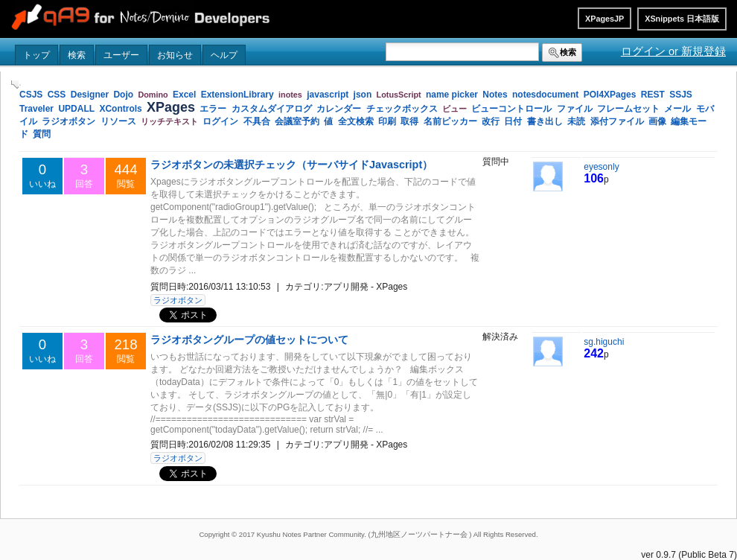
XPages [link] (171, 107)
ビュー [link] (454, 109)
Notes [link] (495, 95)
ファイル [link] (575, 109)
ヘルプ (224, 55)
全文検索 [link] (356, 121)
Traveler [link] (36, 109)
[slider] (15, 85)
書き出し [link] (545, 121)
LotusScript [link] (399, 95)
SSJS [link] (681, 95)
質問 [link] (42, 134)
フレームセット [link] (628, 109)
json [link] (363, 95)
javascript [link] (328, 95)
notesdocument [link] (545, 95)
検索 (77, 55)
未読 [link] (576, 121)
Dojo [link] (123, 95)
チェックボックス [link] (402, 109)
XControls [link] (120, 109)
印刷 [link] (387, 121)
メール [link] (677, 109)
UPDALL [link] (76, 109)
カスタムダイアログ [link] (272, 109)
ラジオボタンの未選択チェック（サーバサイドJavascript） (291, 165)
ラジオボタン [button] (178, 300)
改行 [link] (491, 121)
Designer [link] (90, 95)
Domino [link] (153, 95)
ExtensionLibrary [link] (237, 95)
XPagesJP (604, 19)
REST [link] (653, 95)
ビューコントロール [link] (511, 109)
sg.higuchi (604, 342)
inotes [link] (290, 95)
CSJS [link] (31, 95)
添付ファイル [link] (617, 121)
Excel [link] (184, 95)
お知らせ (175, 55)
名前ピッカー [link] (450, 121)
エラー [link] (213, 109)
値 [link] (328, 121)
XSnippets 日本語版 (682, 19)
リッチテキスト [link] (169, 121)
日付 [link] (513, 121)
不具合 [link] (257, 121)
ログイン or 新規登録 (673, 51)
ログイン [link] (220, 121)
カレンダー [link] (339, 109)
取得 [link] (409, 121)
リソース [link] (118, 121)
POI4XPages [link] (610, 95)
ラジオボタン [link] (68, 121)
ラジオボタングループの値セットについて (249, 340)
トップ (36, 55)
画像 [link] (657, 121)
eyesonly (601, 167)
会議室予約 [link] (297, 121)
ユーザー (121, 55)
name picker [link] (452, 95)
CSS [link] (57, 95)
